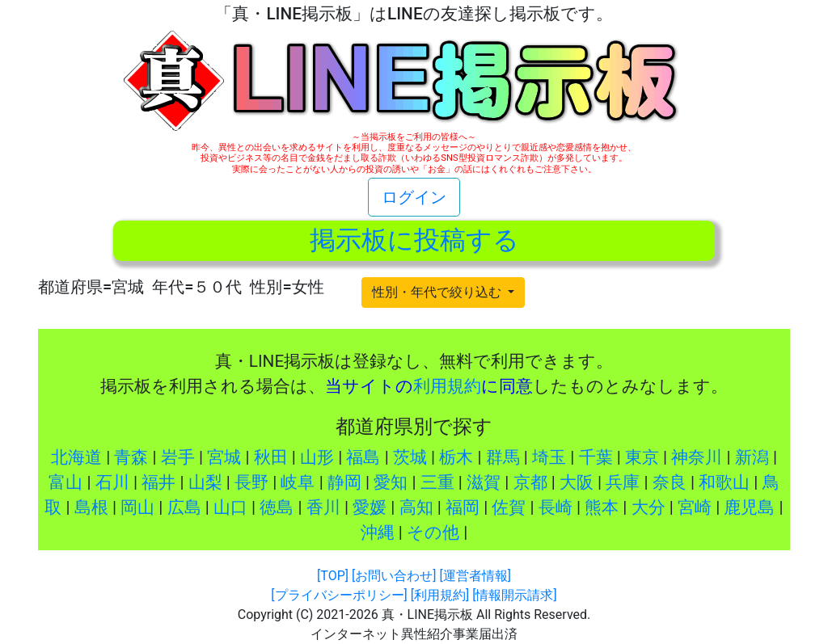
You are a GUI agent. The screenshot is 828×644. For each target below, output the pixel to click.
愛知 (391, 482)
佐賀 (509, 507)
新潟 (752, 457)
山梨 (205, 482)
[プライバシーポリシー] (339, 595)
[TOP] (333, 576)
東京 (642, 457)
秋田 (271, 457)
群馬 (503, 457)
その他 (433, 532)
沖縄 (378, 532)
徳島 (277, 507)
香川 (323, 507)
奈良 (670, 482)
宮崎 (695, 507)
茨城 (410, 457)
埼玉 (549, 457)
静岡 (344, 482)
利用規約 (447, 386)
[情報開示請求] (514, 595)
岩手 (178, 457)
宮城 (224, 457)
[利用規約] (440, 595)
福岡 (463, 507)
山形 (317, 457)
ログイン (414, 197)
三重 (437, 482)
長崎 (556, 507)
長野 (251, 482)
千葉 (596, 457)
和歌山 (724, 482)
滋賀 (484, 482)
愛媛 (370, 507)
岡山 (137, 507)
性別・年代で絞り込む (438, 292)
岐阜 (298, 482)
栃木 (456, 457)
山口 (230, 507)
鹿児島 (749, 507)
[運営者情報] (475, 576)
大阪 (577, 482)
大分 (648, 507)
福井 (158, 482)
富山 (65, 482)
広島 (184, 507)
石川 (112, 482)
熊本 (602, 507)
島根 (91, 507)
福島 (363, 457)
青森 (131, 457)
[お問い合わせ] (394, 576)
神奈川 (697, 457)
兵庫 (623, 482)
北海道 (76, 457)
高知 (416, 507)
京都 (530, 482)
